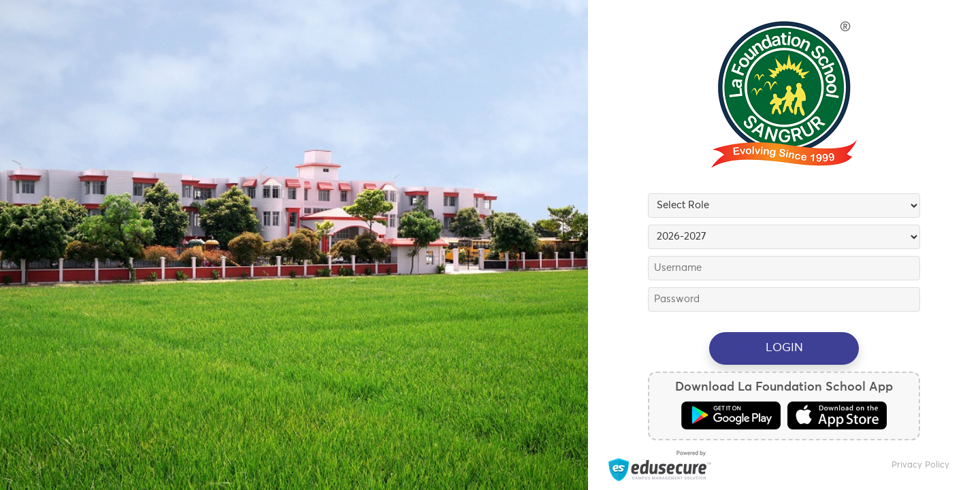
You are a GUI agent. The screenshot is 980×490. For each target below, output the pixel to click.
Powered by (660, 466)
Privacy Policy (920, 465)
